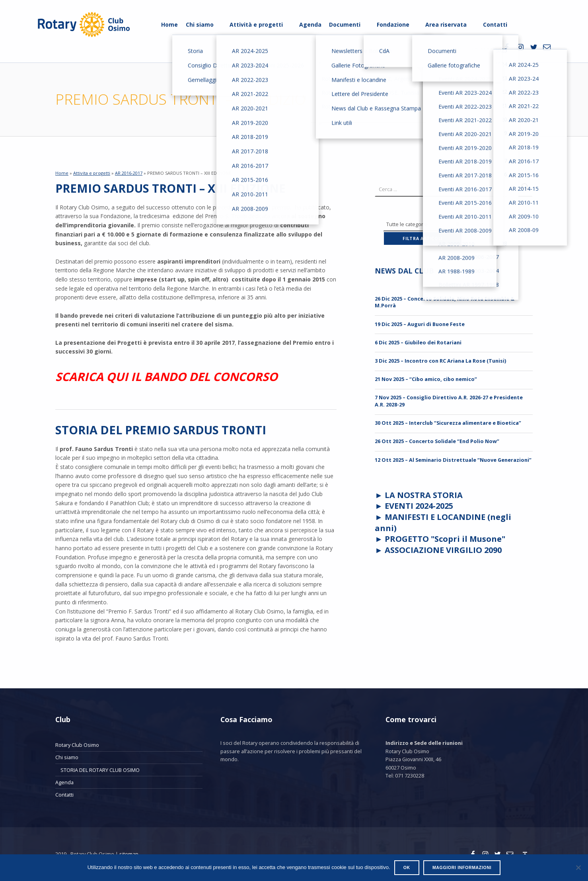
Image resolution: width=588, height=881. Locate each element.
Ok (407, 867)
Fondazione (393, 24)
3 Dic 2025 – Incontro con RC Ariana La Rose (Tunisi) (440, 361)
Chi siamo (200, 24)
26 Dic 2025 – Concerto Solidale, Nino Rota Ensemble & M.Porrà (445, 302)
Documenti (345, 24)
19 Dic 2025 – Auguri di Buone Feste (420, 324)
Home (169, 24)
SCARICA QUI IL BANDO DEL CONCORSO (166, 376)
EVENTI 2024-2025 (419, 506)
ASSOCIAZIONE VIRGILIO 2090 (443, 550)
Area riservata (446, 24)
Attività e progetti (256, 24)
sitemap (129, 854)
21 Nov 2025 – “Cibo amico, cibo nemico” (426, 379)
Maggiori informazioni (462, 867)
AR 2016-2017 (129, 173)
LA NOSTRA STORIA (424, 495)
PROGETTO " (445, 539)
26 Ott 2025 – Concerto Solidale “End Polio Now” (437, 441)
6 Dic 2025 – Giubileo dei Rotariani (418, 342)
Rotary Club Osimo (77, 745)
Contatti (495, 24)
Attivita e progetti (92, 173)
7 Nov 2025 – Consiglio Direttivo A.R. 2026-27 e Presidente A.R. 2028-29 (449, 401)
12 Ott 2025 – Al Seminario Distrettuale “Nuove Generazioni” (453, 460)
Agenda (310, 24)
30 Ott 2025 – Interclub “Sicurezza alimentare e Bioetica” (448, 423)
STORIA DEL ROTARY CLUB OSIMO (100, 770)
